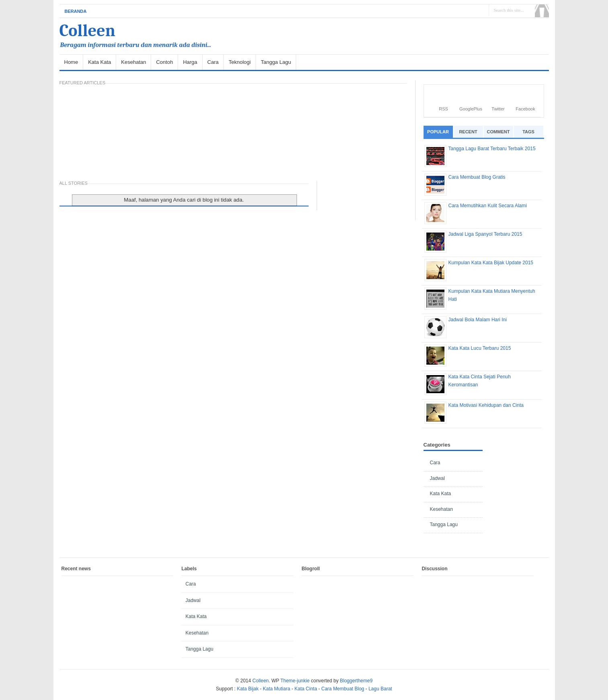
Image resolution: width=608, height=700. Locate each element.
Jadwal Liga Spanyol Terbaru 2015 (485, 234)
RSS (443, 109)
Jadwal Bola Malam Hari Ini (478, 320)
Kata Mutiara (276, 689)
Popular (438, 132)
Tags (528, 132)
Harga (190, 62)
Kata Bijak (248, 689)
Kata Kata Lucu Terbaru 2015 (480, 348)
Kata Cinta (306, 689)
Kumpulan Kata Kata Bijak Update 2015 (491, 263)
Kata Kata (99, 62)
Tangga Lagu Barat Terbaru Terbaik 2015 (492, 149)
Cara (213, 62)
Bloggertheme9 (356, 681)
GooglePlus (471, 109)
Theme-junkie (295, 681)
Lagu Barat (380, 689)
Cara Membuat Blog (343, 689)
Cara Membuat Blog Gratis (477, 177)
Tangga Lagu (276, 62)
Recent (468, 132)
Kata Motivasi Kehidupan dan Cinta (486, 405)
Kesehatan (133, 62)
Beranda (76, 11)
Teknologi (240, 62)
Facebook (525, 109)
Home (71, 62)
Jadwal (437, 478)
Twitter (498, 109)
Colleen (88, 31)
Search (542, 11)
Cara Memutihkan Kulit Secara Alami (488, 206)
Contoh (164, 62)
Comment (498, 132)
